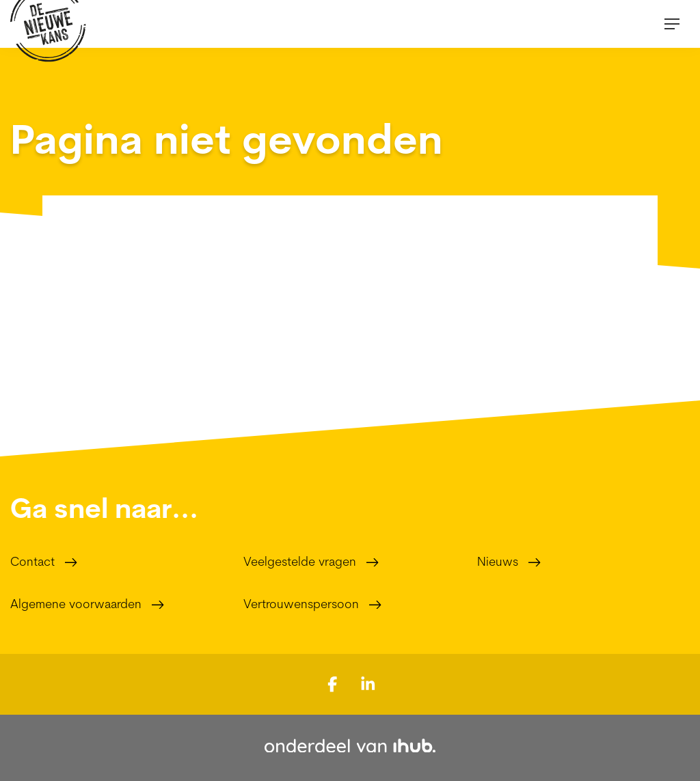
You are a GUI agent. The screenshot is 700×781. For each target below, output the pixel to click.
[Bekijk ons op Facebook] (333, 683)
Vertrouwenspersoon (301, 604)
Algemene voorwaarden (76, 604)
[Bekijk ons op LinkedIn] (368, 683)
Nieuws (498, 561)
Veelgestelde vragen (300, 561)
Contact (32, 561)
